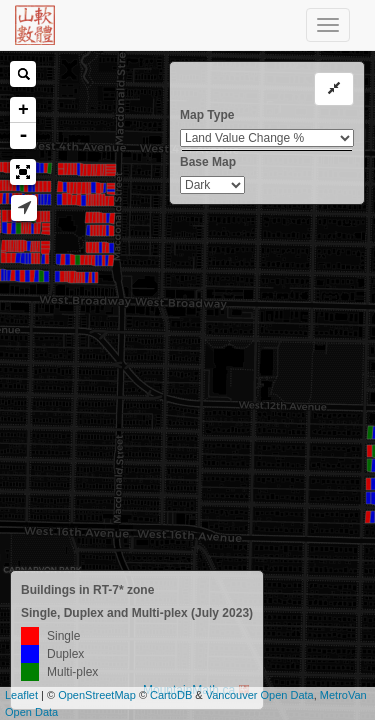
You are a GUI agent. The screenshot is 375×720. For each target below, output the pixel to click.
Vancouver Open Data (260, 695)
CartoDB (171, 695)
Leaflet (21, 695)
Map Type (207, 115)
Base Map (208, 162)
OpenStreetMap (97, 695)
